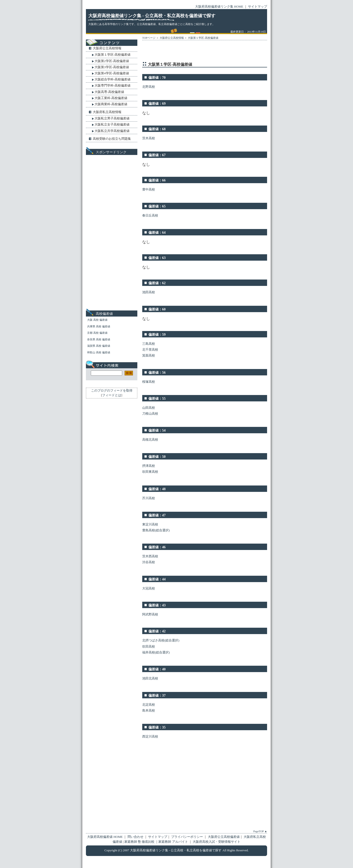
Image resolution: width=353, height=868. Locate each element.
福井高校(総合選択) (156, 652)
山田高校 (149, 408)
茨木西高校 (150, 556)
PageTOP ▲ (260, 831)
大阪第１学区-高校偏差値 (203, 38)
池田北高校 (150, 678)
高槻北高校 (150, 440)
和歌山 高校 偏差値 (99, 352)
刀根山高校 (150, 414)
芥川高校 (149, 498)
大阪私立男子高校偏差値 (112, 118)
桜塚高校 (149, 382)
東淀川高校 (150, 524)
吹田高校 (149, 647)
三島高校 (149, 344)
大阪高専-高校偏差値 (109, 92)
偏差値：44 (157, 579)
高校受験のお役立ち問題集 (112, 139)
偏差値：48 (157, 489)
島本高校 (149, 711)
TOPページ (149, 38)
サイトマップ (258, 7)
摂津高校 (149, 466)
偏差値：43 (157, 605)
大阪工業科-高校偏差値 (111, 98)
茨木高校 (149, 138)
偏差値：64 (157, 232)
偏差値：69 (157, 103)
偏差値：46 (157, 547)
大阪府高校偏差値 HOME (105, 837)
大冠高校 (149, 588)
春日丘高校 (150, 216)
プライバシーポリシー (187, 837)
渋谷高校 (149, 562)
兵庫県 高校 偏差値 (99, 326)
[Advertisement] (200, 52)
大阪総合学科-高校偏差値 (112, 79)
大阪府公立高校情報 (172, 38)
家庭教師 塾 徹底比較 (140, 842)
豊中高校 (149, 190)
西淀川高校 (150, 737)
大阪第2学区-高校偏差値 (112, 61)
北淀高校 (149, 705)
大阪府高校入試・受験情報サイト (217, 842)
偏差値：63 (157, 258)
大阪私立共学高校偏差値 (112, 131)
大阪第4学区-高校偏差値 (112, 73)
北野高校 (149, 87)
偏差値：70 (157, 77)
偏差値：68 (157, 129)
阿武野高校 (150, 614)
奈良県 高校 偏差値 (99, 339)
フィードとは (112, 395)
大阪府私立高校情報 (107, 112)
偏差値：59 (157, 334)
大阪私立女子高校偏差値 (112, 124)
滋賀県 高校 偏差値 (99, 346)
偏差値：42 (157, 631)
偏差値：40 (157, 669)
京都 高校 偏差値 (97, 333)
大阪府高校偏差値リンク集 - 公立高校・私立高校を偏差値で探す (152, 16)
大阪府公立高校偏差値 (224, 837)
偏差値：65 (157, 206)
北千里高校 (150, 350)
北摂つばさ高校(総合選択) (161, 640)
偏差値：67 (157, 155)
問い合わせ (136, 837)
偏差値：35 (157, 727)
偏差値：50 (157, 457)
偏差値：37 (157, 695)
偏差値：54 (157, 430)
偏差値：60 (157, 309)
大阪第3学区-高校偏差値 (112, 67)
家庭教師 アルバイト (173, 842)
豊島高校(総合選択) (156, 530)
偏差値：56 (157, 372)
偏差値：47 (157, 515)
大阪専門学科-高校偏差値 (112, 85)
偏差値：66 (157, 180)
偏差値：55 (157, 398)
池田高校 (149, 292)
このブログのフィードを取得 (112, 391)
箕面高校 (149, 356)
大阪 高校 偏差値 (97, 320)
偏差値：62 (157, 283)
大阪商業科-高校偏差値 (111, 104)
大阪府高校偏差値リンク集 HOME (219, 7)
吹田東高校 (150, 472)
